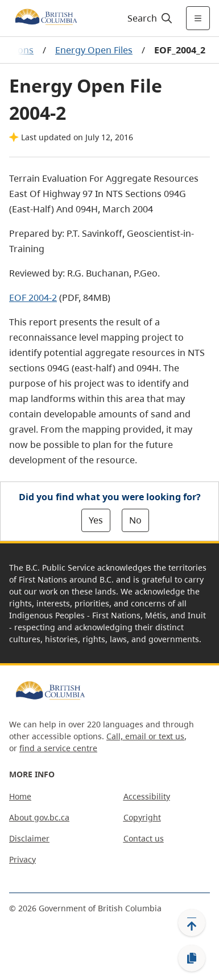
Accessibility (147, 796)
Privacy (22, 859)
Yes (96, 520)
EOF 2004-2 (33, 298)
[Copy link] (192, 958)
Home (20, 796)
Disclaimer (29, 838)
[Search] (148, 18)
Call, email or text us (145, 736)
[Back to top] (192, 923)
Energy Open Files (94, 50)
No (135, 520)
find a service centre (58, 748)
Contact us (144, 838)
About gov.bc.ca (39, 817)
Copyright (142, 817)
